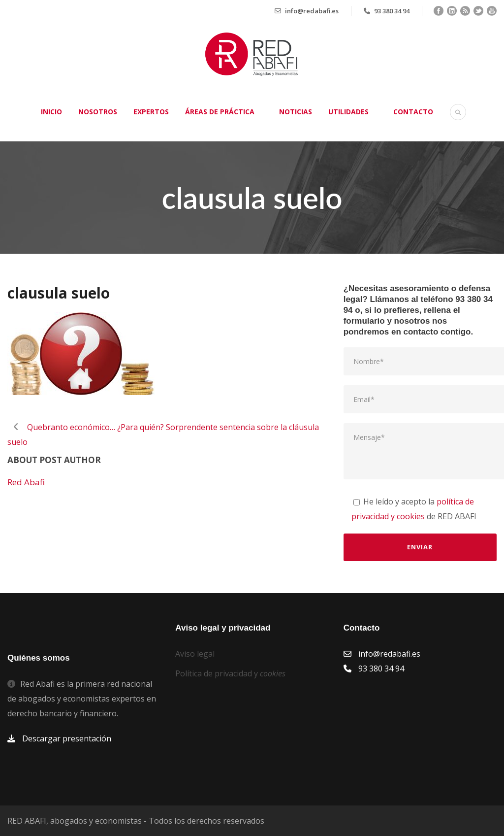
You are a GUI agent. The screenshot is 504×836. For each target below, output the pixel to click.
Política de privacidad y (230, 673)
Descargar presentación (67, 738)
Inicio (51, 112)
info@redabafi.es (312, 11)
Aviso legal (195, 654)
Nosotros (98, 112)
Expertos (151, 112)
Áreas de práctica (220, 112)
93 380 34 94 (392, 11)
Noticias (296, 112)
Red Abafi (26, 482)
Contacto (413, 112)
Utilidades (348, 112)
